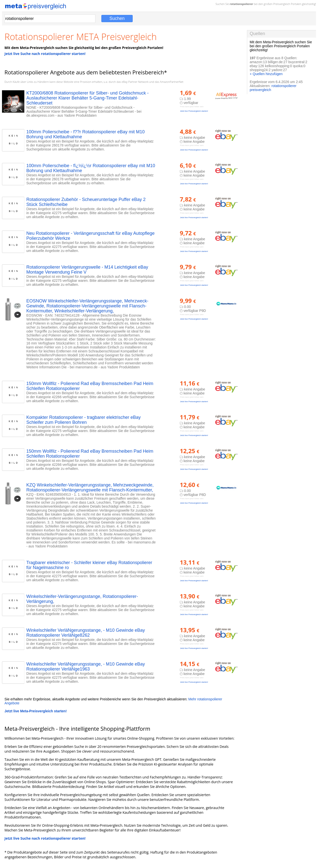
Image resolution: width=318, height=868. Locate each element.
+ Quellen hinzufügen (266, 74)
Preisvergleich (282, 4)
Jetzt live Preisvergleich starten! (194, 111)
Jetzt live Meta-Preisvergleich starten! (36, 711)
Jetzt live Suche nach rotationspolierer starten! (45, 54)
